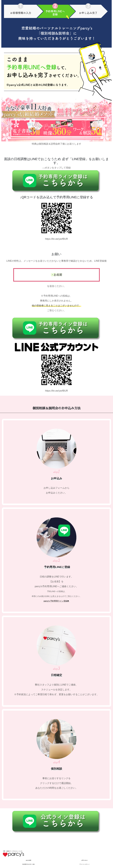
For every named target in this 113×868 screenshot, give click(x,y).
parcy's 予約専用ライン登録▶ (57, 601)
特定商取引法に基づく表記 (29, 864)
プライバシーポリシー (84, 864)
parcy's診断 (29, 860)
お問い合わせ (84, 860)
